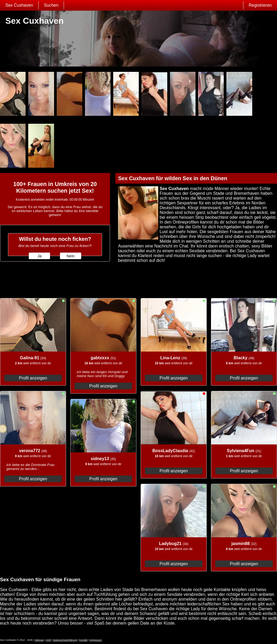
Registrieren (260, 5)
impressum (96, 640)
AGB (48, 640)
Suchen (51, 5)
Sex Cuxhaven (19, 5)
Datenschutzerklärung (65, 640)
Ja (40, 256)
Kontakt (83, 640)
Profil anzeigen (33, 378)
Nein (71, 256)
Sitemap (39, 640)
